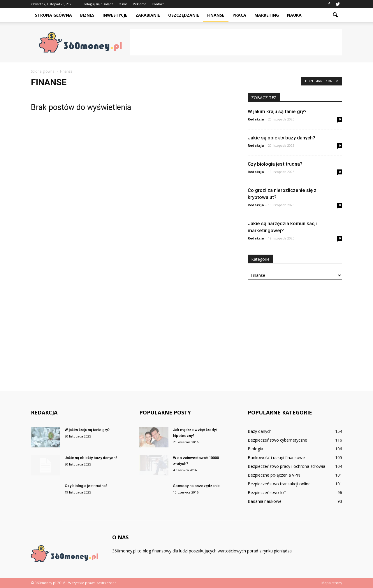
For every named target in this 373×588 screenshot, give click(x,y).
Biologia (255, 449)
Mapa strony (332, 583)
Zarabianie (148, 15)
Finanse (216, 15)
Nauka (294, 15)
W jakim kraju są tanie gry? (277, 111)
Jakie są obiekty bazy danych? (281, 138)
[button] (335, 15)
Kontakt (158, 4)
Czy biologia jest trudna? (275, 164)
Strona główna (53, 15)
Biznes (87, 15)
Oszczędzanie (184, 15)
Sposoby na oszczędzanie (196, 486)
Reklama (140, 4)
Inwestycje (115, 15)
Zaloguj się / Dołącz (98, 4)
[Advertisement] (236, 42)
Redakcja (256, 119)
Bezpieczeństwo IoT (267, 492)
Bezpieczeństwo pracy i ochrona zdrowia (286, 466)
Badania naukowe (265, 501)
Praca (239, 15)
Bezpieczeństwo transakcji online (279, 484)
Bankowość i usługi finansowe (276, 457)
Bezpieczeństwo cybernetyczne (277, 440)
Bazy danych (260, 431)
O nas (123, 4)
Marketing (267, 15)
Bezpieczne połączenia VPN (274, 475)
